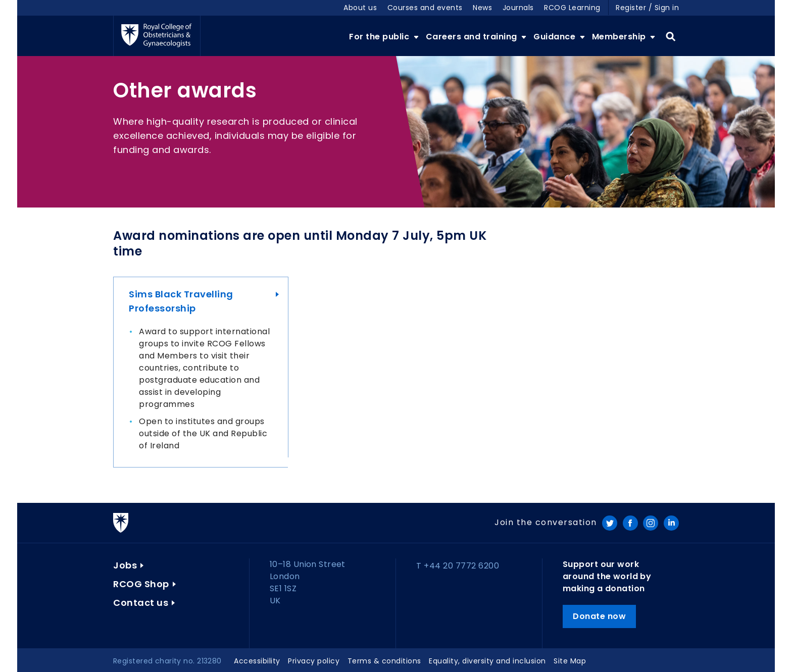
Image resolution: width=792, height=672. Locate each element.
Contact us (141, 603)
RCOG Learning (572, 8)
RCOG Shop (141, 584)
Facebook (630, 523)
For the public (380, 37)
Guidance (556, 37)
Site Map (570, 661)
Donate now (599, 616)
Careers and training (473, 37)
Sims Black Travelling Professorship (181, 301)
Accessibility (257, 661)
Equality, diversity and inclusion (487, 661)
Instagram (651, 523)
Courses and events (425, 8)
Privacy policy (314, 661)
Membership (620, 37)
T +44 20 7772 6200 (458, 566)
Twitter (610, 523)
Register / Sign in (647, 8)
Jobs (125, 565)
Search (671, 37)
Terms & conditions (384, 661)
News (482, 8)
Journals (518, 8)
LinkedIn (671, 523)
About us (360, 8)
